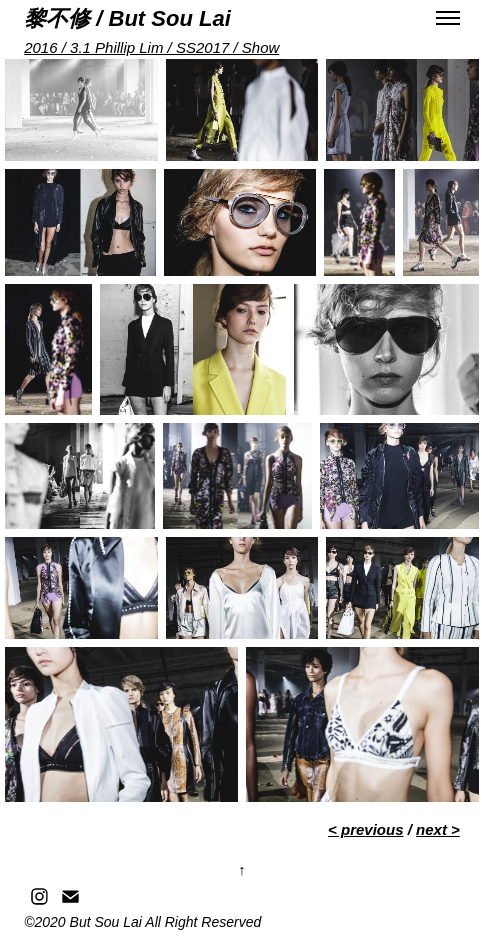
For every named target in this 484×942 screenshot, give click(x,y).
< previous (365, 829)
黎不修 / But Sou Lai (127, 18)
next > (438, 829)
